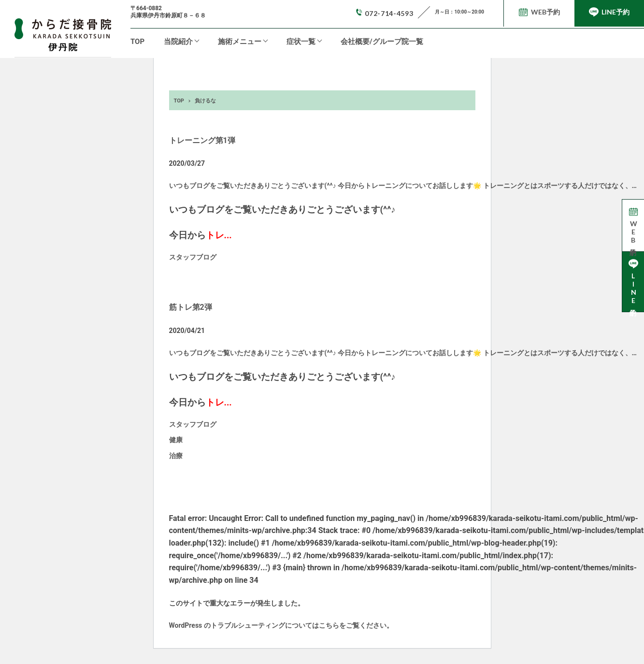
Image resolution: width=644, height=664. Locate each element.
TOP (137, 42)
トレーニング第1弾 (202, 140)
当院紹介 (178, 42)
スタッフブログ (193, 257)
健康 (176, 440)
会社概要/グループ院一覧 (382, 42)
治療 (176, 456)
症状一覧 (301, 42)
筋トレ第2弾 (191, 307)
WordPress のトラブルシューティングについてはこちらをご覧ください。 (281, 625)
